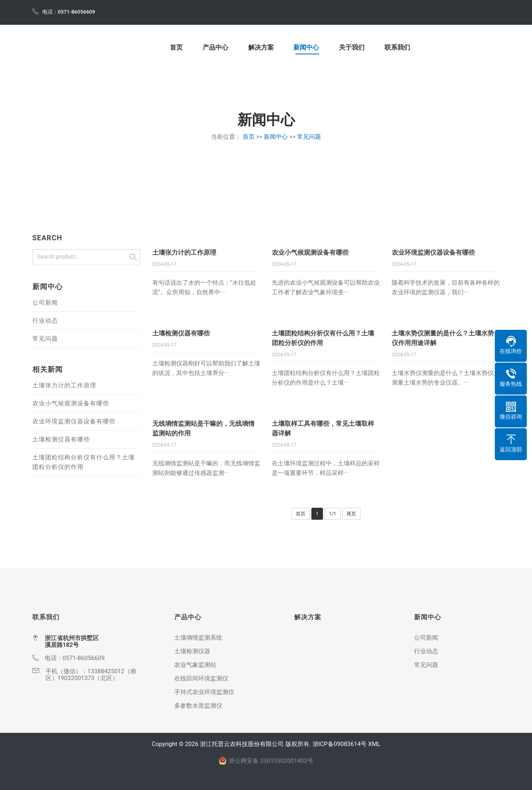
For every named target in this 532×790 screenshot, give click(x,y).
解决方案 (261, 48)
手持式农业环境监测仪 (204, 692)
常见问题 (309, 137)
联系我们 (397, 48)
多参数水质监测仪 (198, 706)
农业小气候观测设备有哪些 (310, 252)
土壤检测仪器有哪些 (181, 333)
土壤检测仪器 (192, 651)
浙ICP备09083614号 (340, 744)
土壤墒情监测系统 (198, 638)
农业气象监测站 (195, 665)
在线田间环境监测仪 (201, 678)
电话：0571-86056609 (64, 11)
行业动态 (45, 321)
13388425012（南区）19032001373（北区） (91, 675)
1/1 (333, 514)
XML (374, 744)
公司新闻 (45, 303)
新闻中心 (306, 48)
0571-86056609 (84, 658)
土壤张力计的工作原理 (184, 252)
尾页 (351, 514)
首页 (176, 48)
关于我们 (352, 48)
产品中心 (215, 48)
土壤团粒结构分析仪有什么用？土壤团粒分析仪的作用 (84, 462)
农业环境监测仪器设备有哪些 (433, 252)
